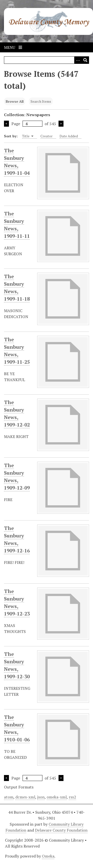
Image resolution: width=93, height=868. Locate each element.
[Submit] (85, 60)
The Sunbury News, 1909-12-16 (17, 539)
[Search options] (78, 60)
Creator (46, 136)
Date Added (69, 136)
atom (9, 797)
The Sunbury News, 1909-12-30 (17, 665)
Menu (13, 47)
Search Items (41, 101)
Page (27, 124)
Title (28, 136)
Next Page (61, 124)
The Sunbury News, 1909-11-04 (17, 162)
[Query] (46, 60)
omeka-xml (57, 797)
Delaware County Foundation (61, 830)
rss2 (72, 797)
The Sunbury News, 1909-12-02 (17, 414)
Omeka (48, 856)
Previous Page (6, 124)
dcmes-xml (25, 797)
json (41, 797)
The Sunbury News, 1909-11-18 (17, 288)
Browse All (15, 101)
